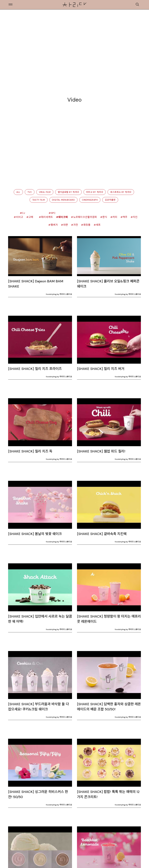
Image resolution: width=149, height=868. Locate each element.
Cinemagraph (90, 200)
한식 (105, 217)
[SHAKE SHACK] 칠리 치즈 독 (30, 451)
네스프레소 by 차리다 (121, 192)
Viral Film (45, 192)
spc (53, 213)
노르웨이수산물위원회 (85, 217)
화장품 (87, 225)
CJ (24, 213)
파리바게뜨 (47, 217)
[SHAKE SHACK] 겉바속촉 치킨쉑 (102, 534)
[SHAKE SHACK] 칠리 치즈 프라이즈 (35, 369)
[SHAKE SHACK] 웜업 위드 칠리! (101, 451)
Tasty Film (39, 200)
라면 (66, 225)
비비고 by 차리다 (95, 192)
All (18, 192)
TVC (30, 192)
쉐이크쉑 (63, 217)
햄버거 (54, 225)
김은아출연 (110, 200)
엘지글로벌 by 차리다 (68, 192)
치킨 (135, 217)
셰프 (98, 225)
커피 (115, 217)
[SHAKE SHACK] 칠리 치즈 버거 (101, 369)
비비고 (20, 217)
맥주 (125, 217)
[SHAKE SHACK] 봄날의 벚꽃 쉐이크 (35, 534)
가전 (76, 225)
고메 (31, 217)
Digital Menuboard (64, 200)
